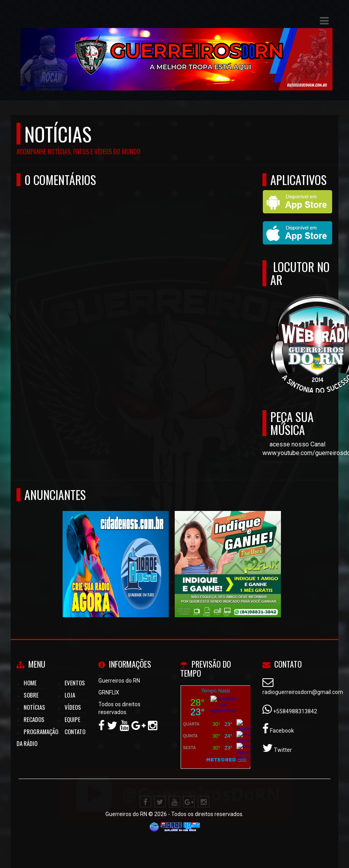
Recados (34, 719)
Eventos (75, 683)
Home (30, 683)
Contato (75, 731)
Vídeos (73, 707)
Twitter (282, 750)
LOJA (70, 695)
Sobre (31, 695)
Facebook (281, 731)
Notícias (34, 707)
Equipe (72, 719)
